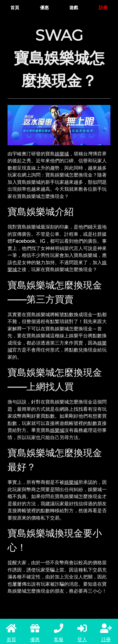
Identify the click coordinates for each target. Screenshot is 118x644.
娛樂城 (62, 154)
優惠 (44, 8)
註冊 (103, 8)
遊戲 (74, 8)
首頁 (15, 8)
